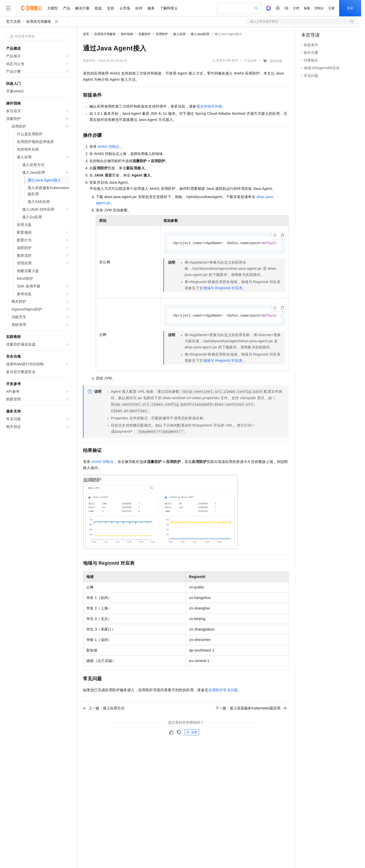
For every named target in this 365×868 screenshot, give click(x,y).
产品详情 (251, 61)
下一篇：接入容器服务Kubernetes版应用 (251, 709)
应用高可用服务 (39, 22)
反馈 (192, 733)
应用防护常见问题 (223, 690)
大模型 (53, 8)
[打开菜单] (8, 8)
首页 (86, 34)
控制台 (319, 8)
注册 (331, 8)
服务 (151, 8)
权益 (98, 8)
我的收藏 (276, 61)
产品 (67, 8)
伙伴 (139, 8)
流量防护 (144, 34)
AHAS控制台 (108, 147)
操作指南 (127, 34)
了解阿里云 (169, 8)
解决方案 (82, 8)
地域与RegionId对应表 (223, 288)
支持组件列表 (211, 106)
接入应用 (179, 34)
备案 (307, 8)
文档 (296, 8)
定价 (111, 8)
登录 (350, 8)
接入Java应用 (200, 34)
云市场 (125, 8)
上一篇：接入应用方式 (104, 709)
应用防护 (162, 34)
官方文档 (13, 22)
